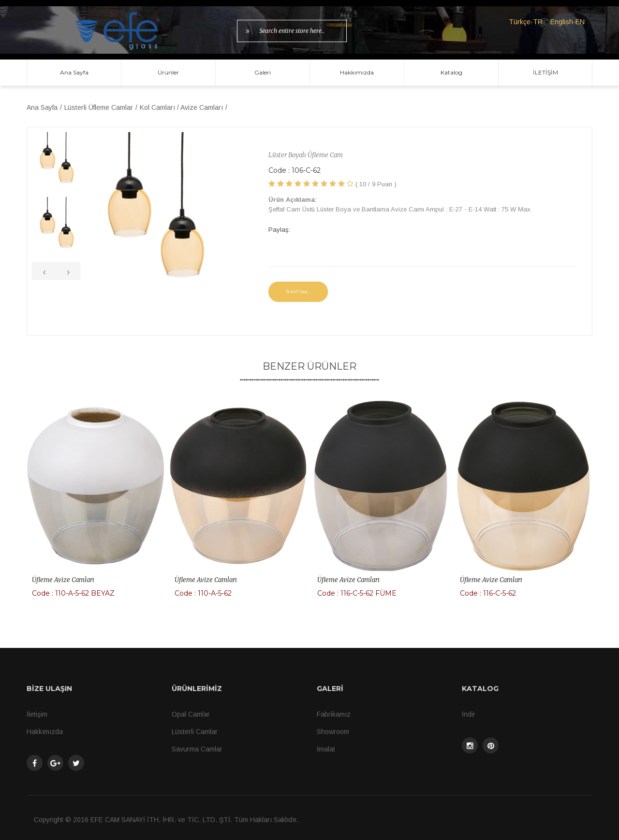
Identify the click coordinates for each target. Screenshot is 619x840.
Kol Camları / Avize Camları (181, 107)
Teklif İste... (298, 292)
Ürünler (168, 72)
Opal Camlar (191, 714)
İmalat (326, 749)
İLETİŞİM (545, 72)
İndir (469, 714)
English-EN (567, 22)
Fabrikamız (334, 714)
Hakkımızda (357, 72)
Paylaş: (279, 230)
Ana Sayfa (74, 72)
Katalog (451, 72)
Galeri (263, 72)
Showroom (333, 732)
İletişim (37, 714)
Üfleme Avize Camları (63, 580)
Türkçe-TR (526, 22)
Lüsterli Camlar (195, 732)
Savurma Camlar (197, 749)
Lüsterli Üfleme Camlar (99, 107)
